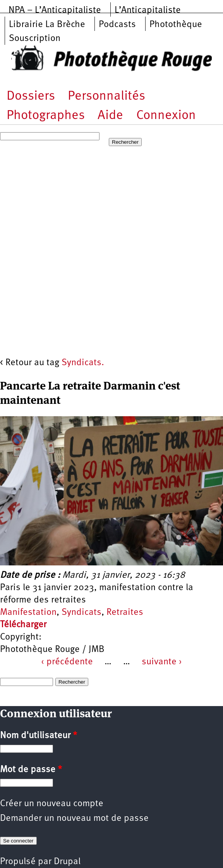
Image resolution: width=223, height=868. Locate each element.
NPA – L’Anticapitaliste (55, 10)
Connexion (166, 116)
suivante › (162, 662)
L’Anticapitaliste (148, 10)
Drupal (67, 862)
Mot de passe (31, 770)
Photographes (46, 116)
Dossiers (31, 96)
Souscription (35, 39)
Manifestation (28, 613)
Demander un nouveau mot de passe (74, 819)
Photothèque (176, 25)
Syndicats (81, 613)
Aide (110, 116)
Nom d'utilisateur (39, 736)
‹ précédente (67, 662)
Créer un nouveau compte (52, 804)
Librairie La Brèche (47, 25)
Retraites (125, 613)
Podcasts (117, 25)
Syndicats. (83, 363)
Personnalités (106, 96)
